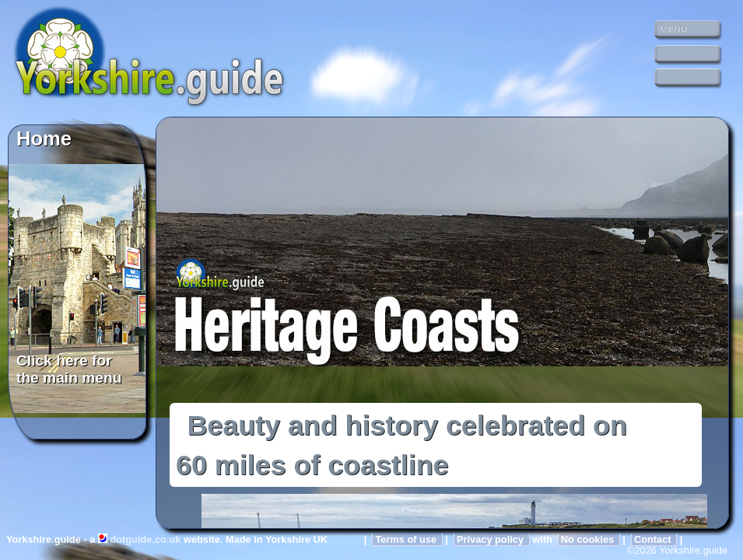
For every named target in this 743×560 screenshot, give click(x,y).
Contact (654, 539)
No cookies (589, 539)
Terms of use (407, 539)
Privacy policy (492, 539)
